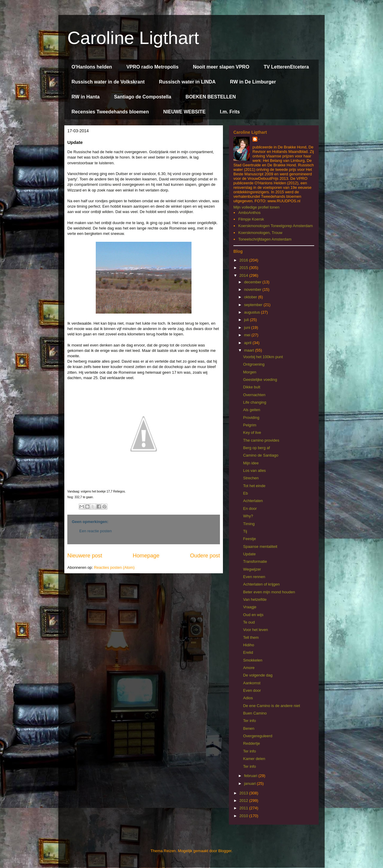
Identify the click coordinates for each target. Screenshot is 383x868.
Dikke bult (251, 387)
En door (250, 509)
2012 (244, 801)
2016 (244, 260)
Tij (245, 531)
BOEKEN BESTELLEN (211, 97)
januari (251, 783)
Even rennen (254, 577)
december (253, 282)
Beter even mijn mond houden (269, 592)
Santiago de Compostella (143, 97)
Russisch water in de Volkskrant (108, 82)
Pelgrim (250, 425)
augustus (253, 312)
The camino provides (261, 440)
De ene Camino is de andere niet (271, 706)
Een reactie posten (95, 531)
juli (247, 320)
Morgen (250, 372)
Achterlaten (253, 501)
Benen (249, 728)
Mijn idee (251, 463)
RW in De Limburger (253, 82)
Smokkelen (253, 660)
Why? (248, 516)
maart (250, 350)
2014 (244, 275)
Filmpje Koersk (251, 219)
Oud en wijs (253, 615)
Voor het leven (255, 630)
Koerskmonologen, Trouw (260, 233)
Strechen (251, 478)
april (248, 343)
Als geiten (251, 410)
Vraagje (250, 607)
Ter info (249, 721)
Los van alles (254, 471)
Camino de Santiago (261, 455)
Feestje (249, 539)
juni (248, 327)
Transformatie (255, 561)
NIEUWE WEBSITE (184, 112)
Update (249, 554)
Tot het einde (254, 486)
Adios (248, 698)
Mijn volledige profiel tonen (256, 207)
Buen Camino (255, 713)
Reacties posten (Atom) (114, 567)
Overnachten (254, 395)
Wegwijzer (252, 569)
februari (251, 776)
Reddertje (251, 743)
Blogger (225, 851)
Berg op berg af (256, 448)
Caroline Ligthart (133, 38)
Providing (251, 418)
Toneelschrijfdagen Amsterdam (265, 239)
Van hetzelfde (255, 599)
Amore (249, 668)
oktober (251, 297)
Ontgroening (254, 364)
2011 (244, 808)
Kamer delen (254, 759)
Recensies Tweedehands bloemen (110, 112)
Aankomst (252, 683)
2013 (244, 793)
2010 (244, 816)
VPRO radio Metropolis (152, 67)
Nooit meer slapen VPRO (221, 67)
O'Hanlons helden (92, 67)
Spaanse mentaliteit (260, 547)
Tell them (251, 637)
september (254, 305)
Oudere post (205, 556)
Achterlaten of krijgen (261, 584)
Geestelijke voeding (260, 380)
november (253, 289)
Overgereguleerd (258, 736)
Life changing (254, 402)
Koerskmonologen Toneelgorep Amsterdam (275, 226)
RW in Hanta (86, 97)
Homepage (146, 556)
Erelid (248, 652)
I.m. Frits (230, 112)
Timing (249, 524)
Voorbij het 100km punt (263, 357)
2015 (244, 268)
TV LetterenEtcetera (286, 67)
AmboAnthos (249, 213)
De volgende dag (258, 675)
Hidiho (249, 645)
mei (248, 335)
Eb (245, 493)
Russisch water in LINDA (187, 82)
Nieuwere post (85, 556)
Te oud (249, 622)
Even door (252, 690)
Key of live (252, 433)
